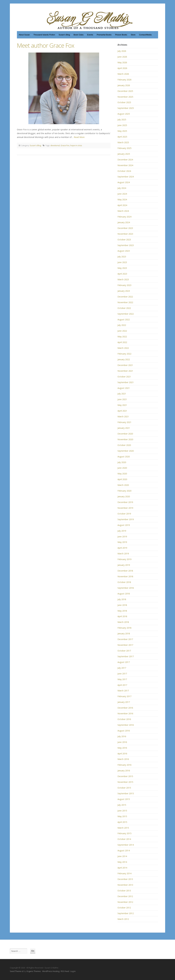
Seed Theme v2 (17, 971)
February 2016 (124, 765)
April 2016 (122, 754)
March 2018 (123, 622)
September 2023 (126, 245)
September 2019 (126, 519)
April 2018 (122, 616)
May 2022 (122, 337)
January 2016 (124, 771)
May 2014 (122, 862)
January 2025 (124, 154)
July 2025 (122, 120)
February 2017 (124, 696)
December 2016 (125, 708)
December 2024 (125, 160)
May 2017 (122, 679)
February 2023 (124, 285)
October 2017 (124, 651)
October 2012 (124, 908)
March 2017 (123, 691)
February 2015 (124, 833)
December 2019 (125, 502)
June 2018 (122, 605)
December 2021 (125, 365)
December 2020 (125, 434)
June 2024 (122, 194)
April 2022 (122, 342)
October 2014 (124, 839)
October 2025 (124, 102)
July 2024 (122, 188)
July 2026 (122, 51)
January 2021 (124, 428)
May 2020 (122, 474)
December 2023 (125, 228)
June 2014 (122, 856)
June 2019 (122, 537)
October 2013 (124, 891)
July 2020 (122, 462)
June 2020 (122, 468)
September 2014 (126, 845)
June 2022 (122, 331)
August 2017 (124, 662)
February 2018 (124, 628)
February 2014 (124, 873)
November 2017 (125, 645)
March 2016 (123, 759)
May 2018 (122, 611)
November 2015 (125, 782)
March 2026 (123, 74)
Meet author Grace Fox (46, 45)
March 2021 (123, 416)
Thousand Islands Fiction (44, 35)
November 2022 (125, 302)
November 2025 (125, 97)
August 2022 (124, 320)
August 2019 (124, 525)
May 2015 (122, 816)
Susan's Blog (35, 145)
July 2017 (122, 668)
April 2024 (122, 205)
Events (90, 35)
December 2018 (125, 571)
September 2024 (126, 177)
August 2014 (124, 851)
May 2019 (122, 542)
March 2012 (123, 919)
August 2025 (124, 114)
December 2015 (125, 776)
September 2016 (126, 725)
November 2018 (125, 576)
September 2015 (126, 793)
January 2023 (124, 291)
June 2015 (122, 811)
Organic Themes (34, 971)
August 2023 (124, 251)
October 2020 (124, 445)
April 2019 (122, 548)
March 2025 (123, 142)
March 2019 (123, 554)
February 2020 (124, 491)
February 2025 (124, 148)
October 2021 (124, 377)
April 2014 (122, 868)
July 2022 (122, 325)
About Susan (24, 35)
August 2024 (124, 182)
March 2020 (123, 485)
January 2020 (124, 496)
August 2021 (124, 388)
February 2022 (124, 354)
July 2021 (122, 394)
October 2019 (124, 514)
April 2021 (122, 411)
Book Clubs (78, 35)
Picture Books (121, 35)
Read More (79, 137)
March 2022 (123, 348)
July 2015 (122, 805)
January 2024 (124, 222)
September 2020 (126, 451)
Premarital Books (104, 35)
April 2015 (122, 822)
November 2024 (125, 165)
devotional (55, 145)
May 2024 (122, 199)
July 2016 (122, 736)
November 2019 (125, 508)
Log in (73, 971)
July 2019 (122, 531)
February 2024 (124, 217)
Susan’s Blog (64, 35)
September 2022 (126, 314)
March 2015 (123, 828)
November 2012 (125, 902)
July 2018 (122, 599)
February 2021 (124, 422)
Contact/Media (145, 35)
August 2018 (124, 594)
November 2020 (125, 439)
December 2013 (125, 879)
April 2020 (122, 479)
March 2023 (123, 279)
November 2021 (125, 371)
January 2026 (124, 85)
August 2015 (124, 799)
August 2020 (124, 457)
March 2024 (123, 211)
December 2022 (125, 297)
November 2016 (125, 713)
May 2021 (122, 405)
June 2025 (122, 125)
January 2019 (124, 565)
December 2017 (125, 639)
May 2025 (122, 131)
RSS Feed (65, 971)
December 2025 (125, 91)
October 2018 (124, 582)
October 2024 (124, 171)
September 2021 (126, 382)
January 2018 (124, 634)
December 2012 (125, 896)
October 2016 (124, 719)
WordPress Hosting (51, 971)
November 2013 (125, 885)
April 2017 (122, 685)
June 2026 (122, 57)
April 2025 (122, 137)
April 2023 (122, 274)
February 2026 (124, 80)
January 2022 (124, 359)
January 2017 (124, 702)
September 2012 (126, 913)
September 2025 (126, 108)
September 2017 (126, 656)
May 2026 (122, 62)
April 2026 (122, 68)
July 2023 (122, 257)
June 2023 (122, 262)
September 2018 (126, 588)
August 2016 (124, 731)
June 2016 (122, 742)
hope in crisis (76, 145)
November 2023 (125, 234)
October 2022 (124, 308)
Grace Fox (65, 145)
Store (133, 35)
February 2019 (124, 559)
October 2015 (124, 788)
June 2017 (122, 674)
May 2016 (122, 748)
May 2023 (122, 268)
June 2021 (122, 399)
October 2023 (124, 240)
